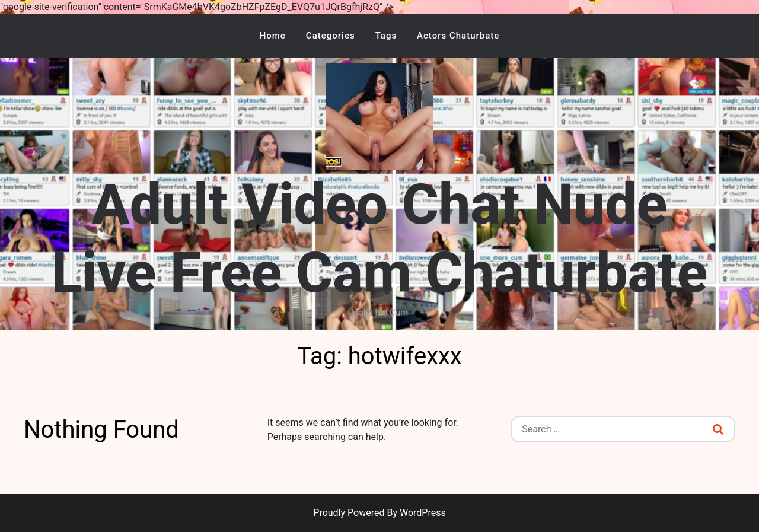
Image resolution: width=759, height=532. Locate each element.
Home (273, 36)
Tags (386, 36)
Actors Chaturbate (458, 36)
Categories (331, 36)
